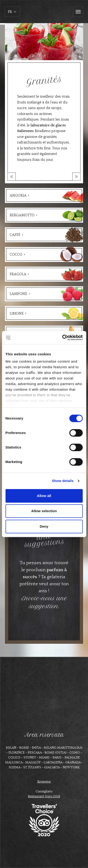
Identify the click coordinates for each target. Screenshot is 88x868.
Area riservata (44, 735)
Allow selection (44, 511)
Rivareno (44, 782)
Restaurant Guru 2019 (44, 796)
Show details (63, 481)
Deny (44, 526)
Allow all (44, 496)
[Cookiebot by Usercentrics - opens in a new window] (63, 338)
